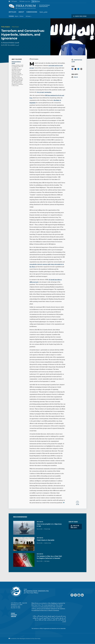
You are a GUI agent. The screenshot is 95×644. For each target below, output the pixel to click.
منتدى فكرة (43, 12)
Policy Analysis (6, 27)
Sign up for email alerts (75, 527)
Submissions (32, 12)
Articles (12, 12)
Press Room (14, 615)
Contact (13, 613)
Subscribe (13, 616)
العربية (17, 45)
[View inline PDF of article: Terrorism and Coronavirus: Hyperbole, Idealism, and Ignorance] (77, 61)
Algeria (17, 16)
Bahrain (22, 16)
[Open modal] (80, 16)
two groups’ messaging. (44, 92)
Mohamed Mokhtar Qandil (11, 43)
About (21, 12)
